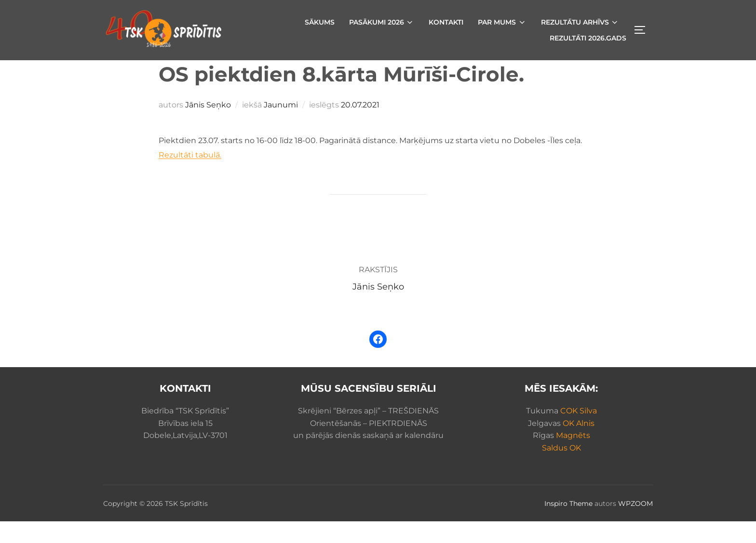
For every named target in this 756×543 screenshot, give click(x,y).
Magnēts (573, 457)
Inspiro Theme (568, 525)
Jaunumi (281, 126)
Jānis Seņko (208, 126)
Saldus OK (561, 470)
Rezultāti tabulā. (190, 177)
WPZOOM (635, 525)
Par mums (502, 22)
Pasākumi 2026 (382, 22)
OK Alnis (579, 445)
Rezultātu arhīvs (580, 22)
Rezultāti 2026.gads (588, 38)
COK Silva (579, 432)
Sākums (320, 22)
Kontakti (446, 22)
